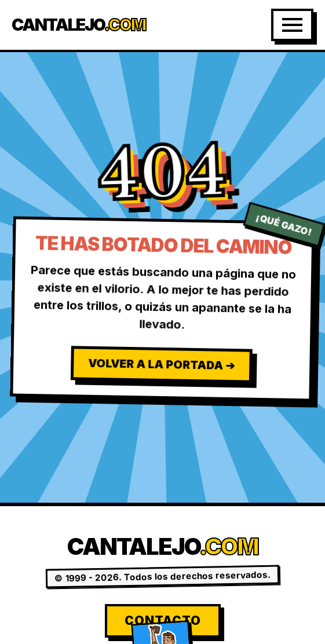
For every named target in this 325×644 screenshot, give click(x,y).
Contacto (163, 621)
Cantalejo (78, 25)
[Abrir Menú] (292, 25)
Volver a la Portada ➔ (161, 364)
